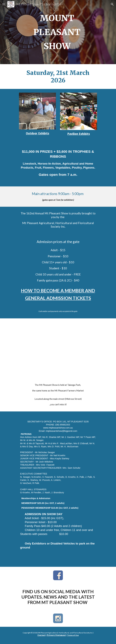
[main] (58, 32)
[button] (4, 4)
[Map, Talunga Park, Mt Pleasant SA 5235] (58, 346)
